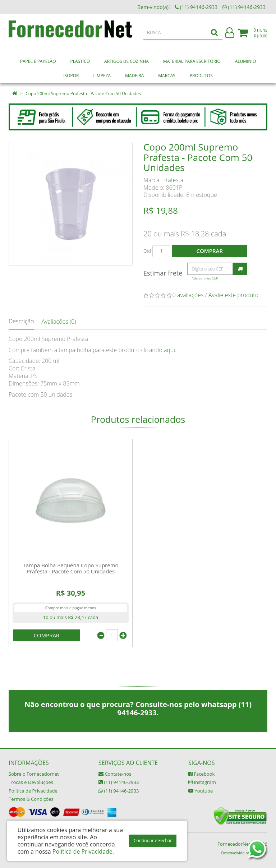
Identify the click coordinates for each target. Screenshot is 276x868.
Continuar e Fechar (153, 841)
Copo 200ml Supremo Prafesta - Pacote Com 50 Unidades (83, 94)
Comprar (210, 251)
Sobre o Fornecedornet (34, 774)
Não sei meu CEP (205, 278)
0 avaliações (188, 295)
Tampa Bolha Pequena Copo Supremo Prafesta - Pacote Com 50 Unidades (70, 568)
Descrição (21, 321)
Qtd (147, 251)
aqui (169, 350)
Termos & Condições (31, 799)
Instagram (202, 782)
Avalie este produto (233, 295)
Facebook (201, 774)
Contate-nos (115, 774)
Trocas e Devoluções (31, 782)
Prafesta (173, 180)
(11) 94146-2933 (119, 782)
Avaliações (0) (59, 322)
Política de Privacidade (33, 791)
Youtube (201, 791)
